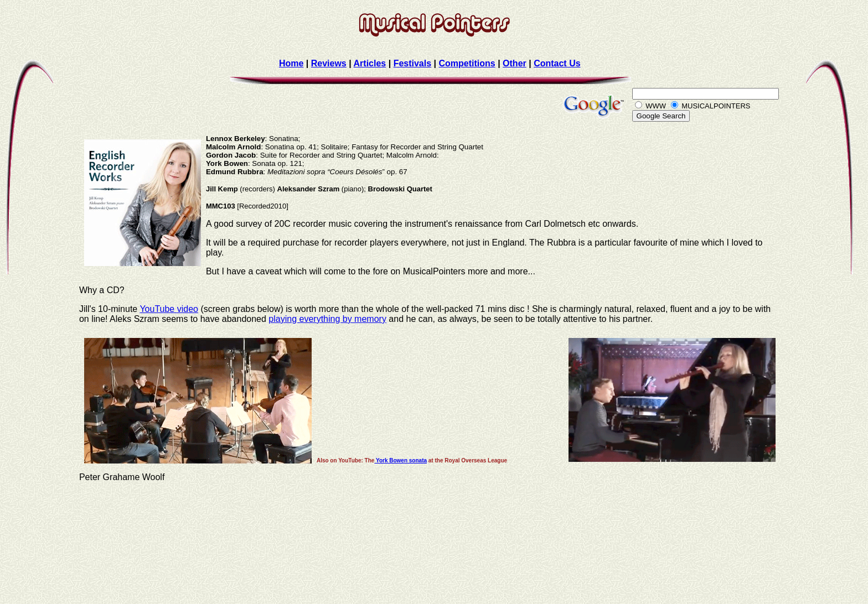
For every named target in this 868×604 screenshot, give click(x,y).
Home (291, 63)
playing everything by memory (327, 319)
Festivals (412, 63)
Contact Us (557, 63)
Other (515, 63)
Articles (370, 63)
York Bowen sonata (401, 460)
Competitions (467, 63)
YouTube (158, 309)
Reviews (329, 63)
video (188, 309)
